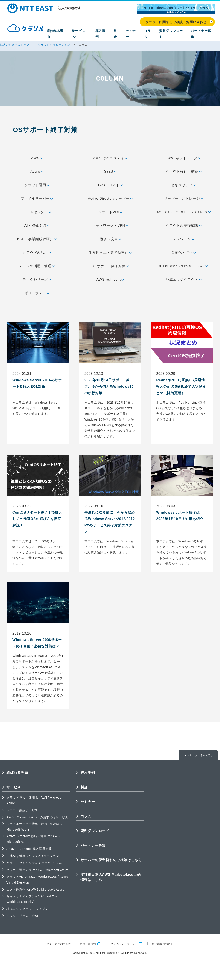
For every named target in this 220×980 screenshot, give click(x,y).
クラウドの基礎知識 (183, 225)
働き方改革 (110, 239)
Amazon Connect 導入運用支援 (29, 849)
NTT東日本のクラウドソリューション (183, 266)
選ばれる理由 (69, 35)
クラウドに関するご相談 (84, 973)
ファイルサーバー (37, 198)
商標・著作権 (90, 944)
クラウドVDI (110, 212)
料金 (124, 35)
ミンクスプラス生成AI (22, 916)
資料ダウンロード (174, 35)
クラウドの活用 (37, 253)
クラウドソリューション (54, 45)
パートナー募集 (203, 35)
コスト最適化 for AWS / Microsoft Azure (35, 890)
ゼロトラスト (37, 293)
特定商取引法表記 (163, 944)
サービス (91, 35)
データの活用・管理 (37, 266)
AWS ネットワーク (183, 158)
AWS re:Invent (110, 280)
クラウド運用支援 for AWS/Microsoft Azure (37, 870)
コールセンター (37, 212)
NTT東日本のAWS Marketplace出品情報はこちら (111, 877)
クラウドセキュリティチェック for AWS (35, 863)
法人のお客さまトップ (15, 45)
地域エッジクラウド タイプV (27, 909)
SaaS (110, 171)
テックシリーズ (37, 280)
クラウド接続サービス (22, 810)
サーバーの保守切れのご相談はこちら (111, 860)
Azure (37, 171)
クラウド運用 (37, 185)
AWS (37, 158)
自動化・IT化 (183, 253)
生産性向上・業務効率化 (110, 253)
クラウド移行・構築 (183, 171)
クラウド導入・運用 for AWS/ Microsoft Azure (35, 800)
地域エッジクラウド (183, 280)
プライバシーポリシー (126, 944)
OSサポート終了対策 (110, 266)
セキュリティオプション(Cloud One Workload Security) (32, 899)
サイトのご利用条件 (59, 944)
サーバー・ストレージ (183, 198)
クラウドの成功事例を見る (145, 973)
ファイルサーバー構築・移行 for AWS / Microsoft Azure (34, 827)
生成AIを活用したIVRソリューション (33, 856)
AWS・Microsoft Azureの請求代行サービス (37, 817)
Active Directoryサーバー (110, 198)
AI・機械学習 (37, 225)
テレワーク (183, 239)
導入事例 (111, 35)
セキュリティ (183, 185)
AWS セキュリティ (110, 158)
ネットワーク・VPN (110, 225)
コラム (153, 35)
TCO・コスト (110, 185)
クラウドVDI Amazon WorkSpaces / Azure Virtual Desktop (37, 879)
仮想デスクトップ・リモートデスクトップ (183, 212)
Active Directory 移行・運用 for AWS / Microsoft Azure (34, 839)
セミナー (138, 35)
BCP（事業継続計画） (37, 239)
